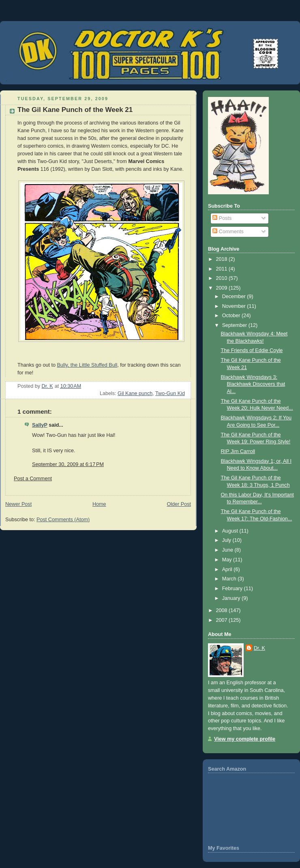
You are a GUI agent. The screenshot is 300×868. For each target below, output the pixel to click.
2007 (223, 620)
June (228, 550)
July (227, 540)
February (233, 589)
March (230, 579)
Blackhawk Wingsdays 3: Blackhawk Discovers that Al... (253, 384)
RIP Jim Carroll (238, 451)
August (231, 531)
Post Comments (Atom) (63, 520)
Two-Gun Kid (170, 393)
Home (99, 504)
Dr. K (259, 648)
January (232, 598)
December (235, 296)
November (235, 306)
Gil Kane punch (135, 393)
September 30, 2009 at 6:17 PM (68, 464)
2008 (223, 610)
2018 (223, 259)
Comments (228, 232)
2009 (223, 288)
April (228, 569)
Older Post (179, 504)
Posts (222, 218)
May (228, 560)
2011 (223, 269)
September (235, 325)
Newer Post (18, 504)
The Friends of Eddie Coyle (252, 350)
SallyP (40, 425)
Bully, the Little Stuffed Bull (87, 365)
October (232, 316)
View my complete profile (245, 739)
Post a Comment (33, 479)
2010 (223, 278)
